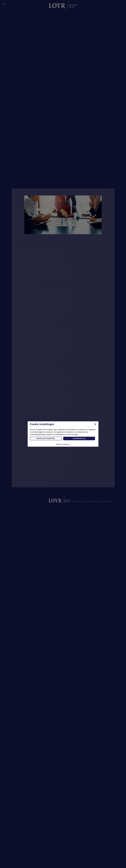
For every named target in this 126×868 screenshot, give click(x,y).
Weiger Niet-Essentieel (46, 438)
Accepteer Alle (79, 438)
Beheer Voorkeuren (63, 444)
